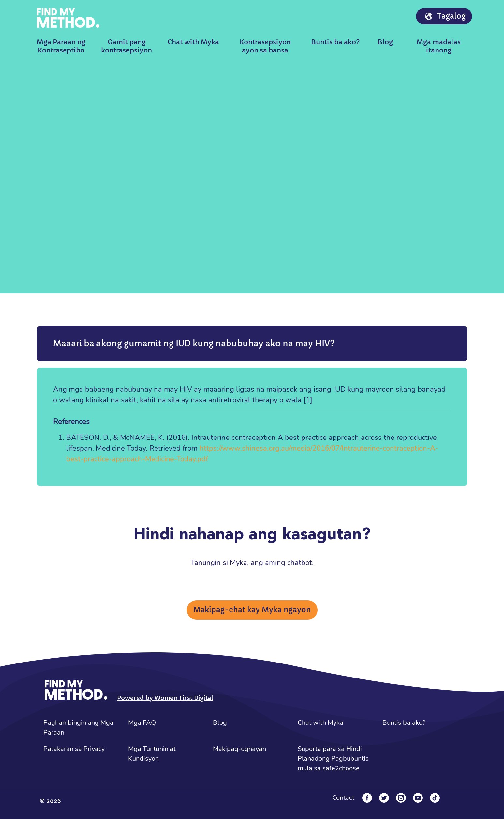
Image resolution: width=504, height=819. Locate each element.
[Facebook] (367, 798)
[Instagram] (401, 798)
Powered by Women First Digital (165, 698)
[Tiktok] (435, 798)
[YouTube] (418, 798)
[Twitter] (384, 798)
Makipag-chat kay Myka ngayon (252, 610)
